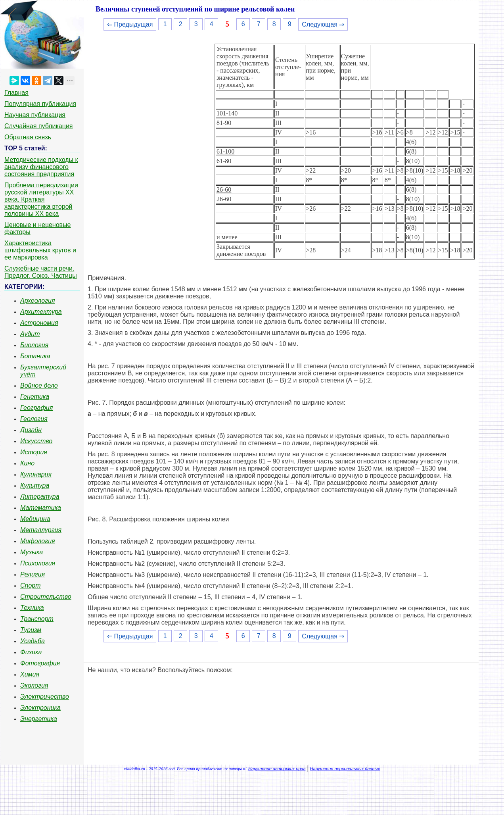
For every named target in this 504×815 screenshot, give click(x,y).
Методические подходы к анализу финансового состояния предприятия (41, 167)
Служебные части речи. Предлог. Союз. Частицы (41, 272)
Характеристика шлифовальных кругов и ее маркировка (40, 250)
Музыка (32, 552)
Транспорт (37, 619)
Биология (34, 345)
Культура (35, 485)
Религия (33, 574)
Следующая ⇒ (323, 24)
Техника (32, 608)
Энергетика (39, 719)
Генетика (35, 397)
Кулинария (36, 474)
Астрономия (39, 323)
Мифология (38, 541)
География (36, 408)
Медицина (35, 519)
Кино (27, 463)
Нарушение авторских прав (277, 769)
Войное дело (39, 385)
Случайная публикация (38, 126)
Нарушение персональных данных (345, 769)
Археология (38, 301)
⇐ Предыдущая (130, 24)
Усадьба (33, 641)
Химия (30, 674)
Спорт (31, 585)
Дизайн (31, 430)
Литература (40, 497)
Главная (16, 93)
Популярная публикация (40, 104)
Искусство (36, 441)
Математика (41, 508)
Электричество (45, 697)
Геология (34, 419)
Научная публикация (35, 115)
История (34, 452)
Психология (38, 563)
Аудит (30, 334)
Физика (31, 652)
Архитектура (41, 312)
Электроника (40, 708)
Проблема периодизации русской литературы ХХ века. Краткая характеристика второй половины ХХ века (41, 199)
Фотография (40, 663)
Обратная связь (28, 137)
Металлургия (41, 530)
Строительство (46, 597)
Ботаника (35, 356)
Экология (34, 685)
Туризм (31, 630)
